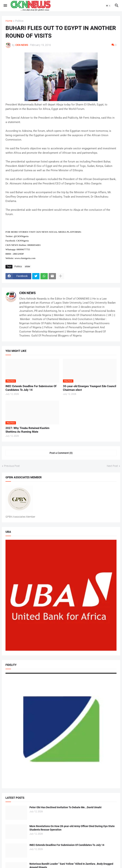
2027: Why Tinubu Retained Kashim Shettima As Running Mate (27, 430)
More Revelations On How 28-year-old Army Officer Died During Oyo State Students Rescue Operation (72, 828)
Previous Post (12, 466)
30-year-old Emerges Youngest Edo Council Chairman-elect (90, 388)
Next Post (112, 466)
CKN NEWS (27, 293)
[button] (5, 6)
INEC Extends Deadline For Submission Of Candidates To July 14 (31, 388)
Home (9, 21)
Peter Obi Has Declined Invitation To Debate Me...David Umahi (65, 807)
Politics (19, 21)
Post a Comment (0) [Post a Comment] (61, 453)
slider (28, 266)
